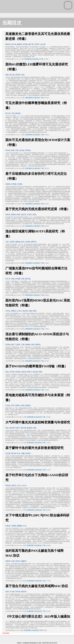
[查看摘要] (28, 59)
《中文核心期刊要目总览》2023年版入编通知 (38, 616)
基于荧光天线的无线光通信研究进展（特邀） (38, 209)
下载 (41, 59)
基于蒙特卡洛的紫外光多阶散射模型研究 (34, 448)
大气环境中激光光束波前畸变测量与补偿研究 (38, 422)
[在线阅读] (35, 59)
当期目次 (12, 23)
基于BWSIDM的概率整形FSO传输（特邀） (36, 366)
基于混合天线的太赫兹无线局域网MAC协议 (37, 586)
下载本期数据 (6, 633)
